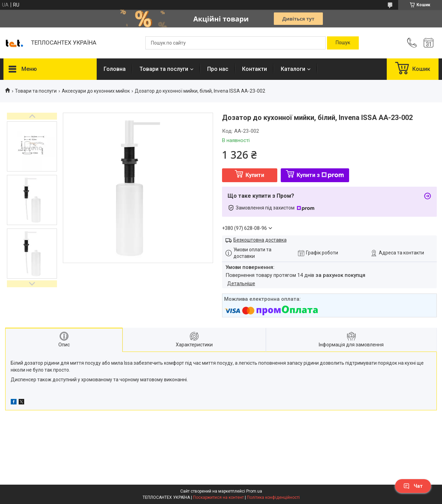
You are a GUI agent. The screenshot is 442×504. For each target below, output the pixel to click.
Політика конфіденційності (273, 497)
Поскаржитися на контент (218, 497)
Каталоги (293, 69)
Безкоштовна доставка (260, 240)
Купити (255, 175)
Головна (115, 69)
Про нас (218, 69)
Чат (413, 486)
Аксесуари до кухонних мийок (96, 91)
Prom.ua (254, 491)
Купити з (320, 175)
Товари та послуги (164, 69)
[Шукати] (343, 43)
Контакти (254, 69)
